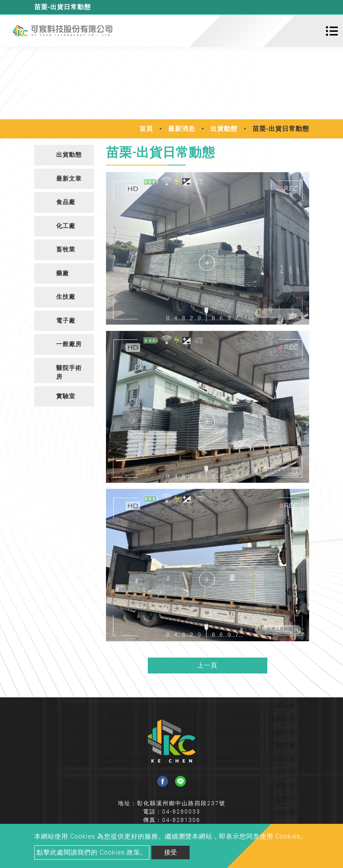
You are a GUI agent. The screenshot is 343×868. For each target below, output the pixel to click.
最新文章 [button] (69, 179)
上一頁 (207, 665)
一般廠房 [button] (69, 344)
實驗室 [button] (66, 396)
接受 (171, 852)
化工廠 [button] (66, 226)
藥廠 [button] (63, 273)
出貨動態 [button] (69, 155)
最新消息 (182, 129)
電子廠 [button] (66, 321)
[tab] (64, 155)
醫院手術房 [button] (69, 373)
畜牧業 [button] (66, 249)
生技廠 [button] (66, 297)
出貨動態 (224, 129)
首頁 (146, 129)
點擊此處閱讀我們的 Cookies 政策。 (92, 852)
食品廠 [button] (66, 202)
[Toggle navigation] (332, 31)
